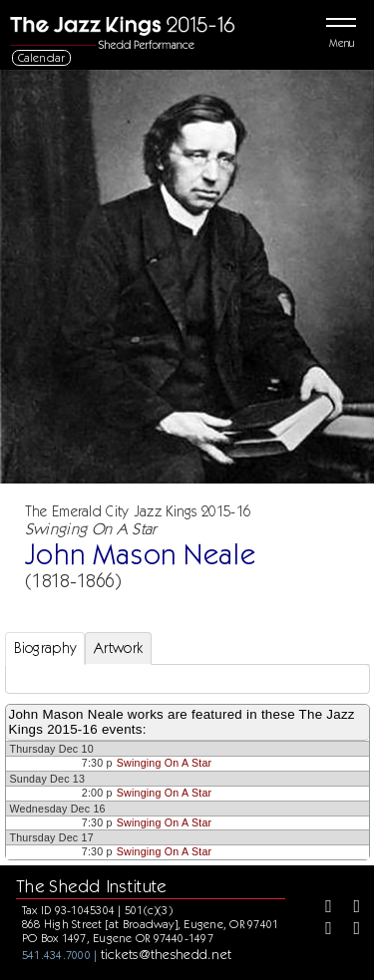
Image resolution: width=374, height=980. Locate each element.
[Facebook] (321, 908)
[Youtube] (350, 930)
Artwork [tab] (118, 648)
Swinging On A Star (165, 763)
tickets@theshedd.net (167, 954)
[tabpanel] (187, 679)
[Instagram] (321, 930)
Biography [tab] (45, 648)
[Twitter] (350, 908)
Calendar (42, 57)
